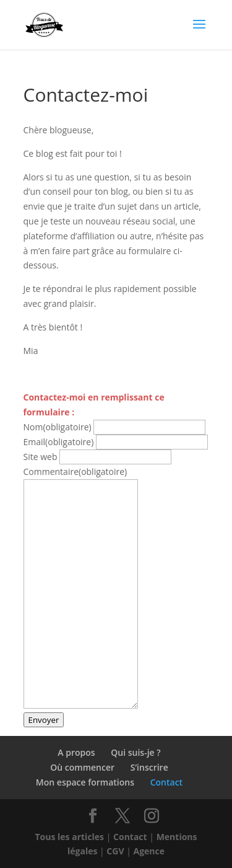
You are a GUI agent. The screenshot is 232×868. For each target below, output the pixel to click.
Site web (41, 457)
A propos (76, 752)
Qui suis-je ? (135, 752)
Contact (166, 782)
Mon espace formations (85, 782)
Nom (58, 427)
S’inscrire (149, 767)
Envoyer (44, 720)
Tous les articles (70, 837)
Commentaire (75, 472)
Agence (149, 851)
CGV (115, 851)
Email (59, 442)
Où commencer (82, 767)
